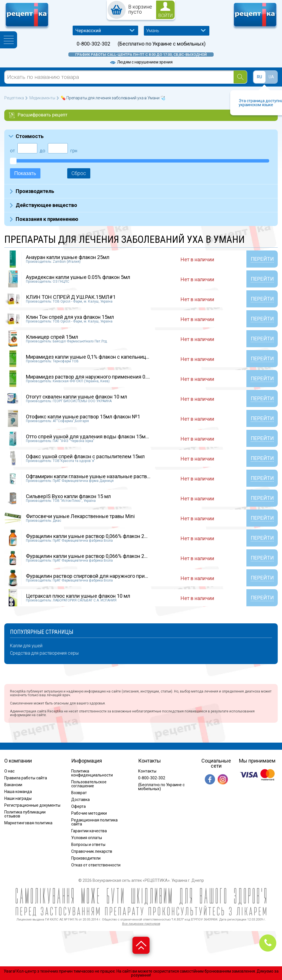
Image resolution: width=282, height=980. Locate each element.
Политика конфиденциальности (92, 773)
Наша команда (18, 792)
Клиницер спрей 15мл (52, 337)
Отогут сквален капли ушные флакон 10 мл (76, 397)
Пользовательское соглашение (89, 784)
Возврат (79, 793)
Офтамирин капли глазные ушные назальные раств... (88, 476)
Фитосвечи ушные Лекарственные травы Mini (80, 516)
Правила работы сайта (26, 778)
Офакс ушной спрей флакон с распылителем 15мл (85, 456)
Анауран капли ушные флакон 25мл (68, 257)
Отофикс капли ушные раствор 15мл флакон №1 (83, 417)
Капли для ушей (26, 646)
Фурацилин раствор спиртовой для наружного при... (87, 576)
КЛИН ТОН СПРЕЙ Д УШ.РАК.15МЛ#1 (71, 297)
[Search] (240, 77)
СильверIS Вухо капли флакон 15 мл (68, 496)
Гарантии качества (89, 831)
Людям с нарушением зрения (141, 62)
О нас (9, 771)
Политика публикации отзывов (25, 814)
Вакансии (13, 785)
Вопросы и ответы (88, 845)
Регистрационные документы (32, 805)
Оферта (78, 806)
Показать (25, 173)
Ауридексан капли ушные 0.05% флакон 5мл (78, 277)
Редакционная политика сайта (94, 822)
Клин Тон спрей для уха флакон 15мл (70, 317)
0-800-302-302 (93, 44)
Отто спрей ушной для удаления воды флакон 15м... (87, 436)
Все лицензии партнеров (141, 924)
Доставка (80, 800)
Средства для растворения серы (44, 653)
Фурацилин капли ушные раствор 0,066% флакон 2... (87, 536)
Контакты (147, 771)
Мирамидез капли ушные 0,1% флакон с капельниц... (88, 357)
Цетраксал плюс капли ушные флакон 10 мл (78, 596)
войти (165, 16)
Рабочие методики (89, 813)
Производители (86, 858)
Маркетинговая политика (28, 823)
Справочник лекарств (92, 851)
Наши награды (18, 798)
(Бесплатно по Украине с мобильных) (162, 44)
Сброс (79, 173)
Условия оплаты (87, 838)
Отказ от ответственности (96, 865)
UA (271, 77)
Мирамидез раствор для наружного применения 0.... (88, 377)
